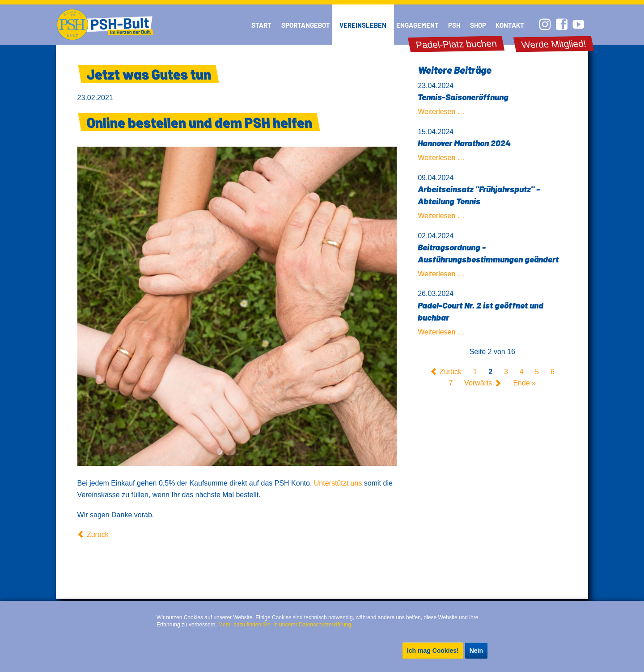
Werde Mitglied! (554, 44)
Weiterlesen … (441, 112)
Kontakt (510, 25)
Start (261, 25)
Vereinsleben (363, 25)
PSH (454, 25)
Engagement (417, 25)
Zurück (98, 535)
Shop (478, 25)
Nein (476, 651)
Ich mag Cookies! (433, 651)
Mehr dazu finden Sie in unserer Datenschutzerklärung (285, 625)
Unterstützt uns (338, 483)
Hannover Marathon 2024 (464, 143)
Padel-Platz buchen (456, 44)
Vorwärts (478, 383)
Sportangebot (306, 25)
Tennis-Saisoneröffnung (463, 97)
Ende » (524, 383)
